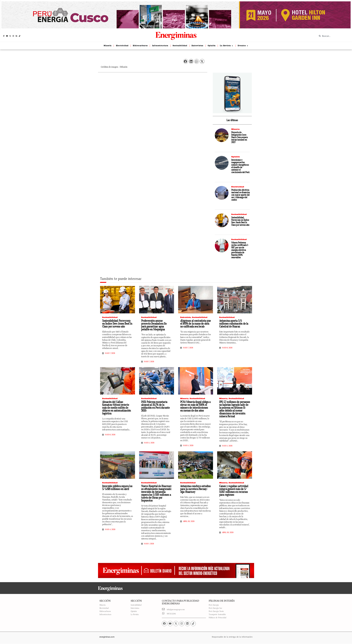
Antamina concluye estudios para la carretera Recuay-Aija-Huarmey (195, 489)
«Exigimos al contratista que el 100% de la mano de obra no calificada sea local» (196, 324)
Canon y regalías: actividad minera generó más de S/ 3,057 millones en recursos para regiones (234, 490)
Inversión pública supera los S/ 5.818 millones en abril (117, 488)
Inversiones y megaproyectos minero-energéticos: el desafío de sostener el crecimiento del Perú (240, 166)
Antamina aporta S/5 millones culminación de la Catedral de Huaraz (234, 324)
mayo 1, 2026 (149, 544)
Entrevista (186, 317)
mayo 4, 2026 (110, 529)
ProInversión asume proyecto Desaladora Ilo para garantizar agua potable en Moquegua (154, 325)
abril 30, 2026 (189, 521)
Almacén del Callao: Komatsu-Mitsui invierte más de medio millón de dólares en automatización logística (117, 408)
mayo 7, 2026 (110, 353)
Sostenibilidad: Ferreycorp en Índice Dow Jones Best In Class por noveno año (240, 221)
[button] (186, 61)
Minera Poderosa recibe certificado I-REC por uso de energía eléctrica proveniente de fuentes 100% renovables (240, 250)
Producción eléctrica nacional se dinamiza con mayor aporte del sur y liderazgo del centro (240, 195)
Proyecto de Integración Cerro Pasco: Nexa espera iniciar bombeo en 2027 (239, 137)
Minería (235, 129)
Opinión (235, 157)
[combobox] (333, 36)
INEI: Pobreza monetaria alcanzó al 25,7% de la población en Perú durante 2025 (155, 406)
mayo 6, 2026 (227, 348)
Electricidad (238, 187)
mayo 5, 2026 (149, 443)
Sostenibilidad (239, 214)
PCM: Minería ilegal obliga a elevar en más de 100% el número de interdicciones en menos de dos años (195, 406)
